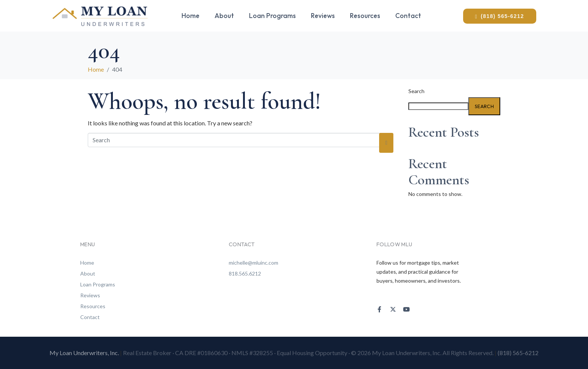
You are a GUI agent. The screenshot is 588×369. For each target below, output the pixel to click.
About (224, 16)
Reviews (323, 16)
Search (416, 91)
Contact (408, 16)
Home (190, 16)
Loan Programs (272, 16)
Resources (365, 16)
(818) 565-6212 (518, 353)
